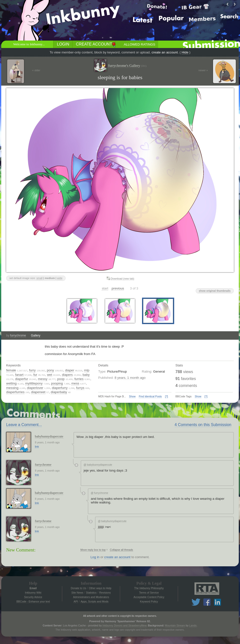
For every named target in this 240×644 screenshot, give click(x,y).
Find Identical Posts (150, 396)
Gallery (36, 335)
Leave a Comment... (24, 425)
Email (33, 588)
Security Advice (33, 597)
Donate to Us (78, 588)
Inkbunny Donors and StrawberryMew (124, 625)
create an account (165, 52)
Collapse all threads (121, 550)
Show (132, 396)
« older (36, 70)
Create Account (94, 44)
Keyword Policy (149, 601)
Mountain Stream (175, 625)
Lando (193, 625)
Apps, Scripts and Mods (95, 601)
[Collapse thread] (76, 465)
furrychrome (18, 335)
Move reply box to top (93, 550)
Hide (185, 52)
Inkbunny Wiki (33, 593)
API (76, 601)
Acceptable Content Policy (149, 597)
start (105, 288)
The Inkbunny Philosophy (149, 588)
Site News (77, 593)
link (37, 447)
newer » (203, 70)
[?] (167, 396)
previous (118, 288)
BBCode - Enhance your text (33, 601)
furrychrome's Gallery (127, 66)
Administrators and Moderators (91, 597)
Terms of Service (149, 593)
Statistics (91, 593)
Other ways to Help (100, 588)
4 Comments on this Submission (203, 425)
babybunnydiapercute (49, 436)
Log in (95, 557)
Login (63, 44)
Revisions (105, 593)
